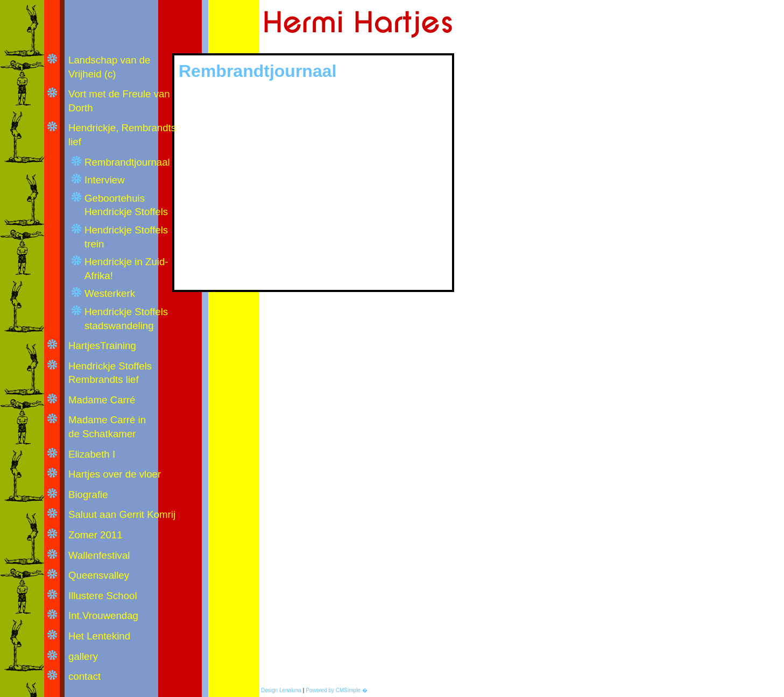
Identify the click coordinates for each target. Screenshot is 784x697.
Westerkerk (110, 293)
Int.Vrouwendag (103, 616)
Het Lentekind (99, 636)
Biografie (88, 495)
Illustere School (103, 596)
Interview (105, 180)
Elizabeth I (92, 454)
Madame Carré (102, 400)
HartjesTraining (102, 346)
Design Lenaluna (281, 690)
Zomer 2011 (96, 535)
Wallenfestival (99, 555)
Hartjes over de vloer (115, 474)
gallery (83, 656)
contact (84, 676)
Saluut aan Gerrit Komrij (123, 514)
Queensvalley (99, 575)
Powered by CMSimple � (336, 690)
